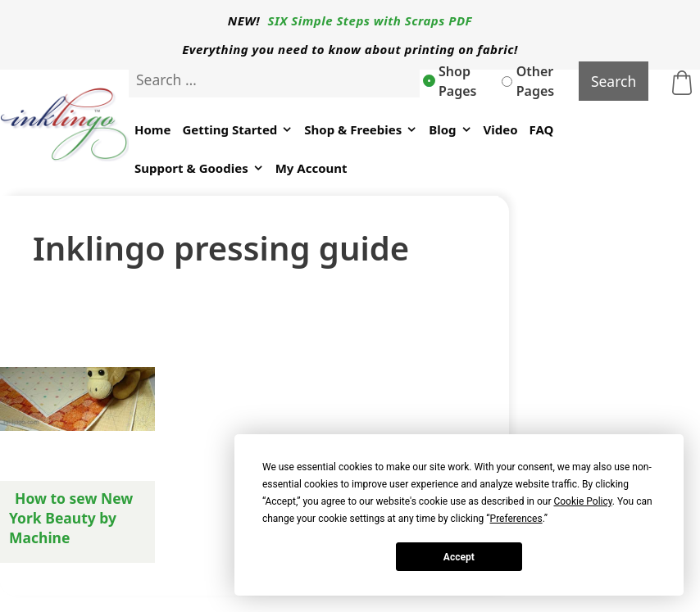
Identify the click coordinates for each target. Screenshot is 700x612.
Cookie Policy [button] (582, 501)
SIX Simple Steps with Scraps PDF (370, 20)
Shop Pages (450, 81)
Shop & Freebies (361, 130)
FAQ (542, 129)
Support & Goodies (199, 168)
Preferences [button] (516, 519)
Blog (450, 130)
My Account (311, 168)
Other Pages (528, 81)
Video (501, 129)
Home (152, 129)
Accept (459, 557)
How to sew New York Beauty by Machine (71, 518)
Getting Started (237, 130)
